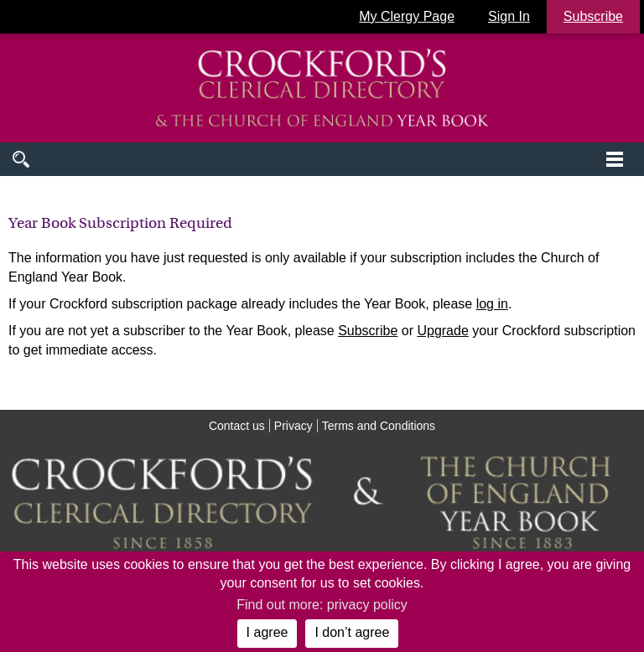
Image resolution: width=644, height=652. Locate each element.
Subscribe (368, 331)
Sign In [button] (509, 16)
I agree (267, 632)
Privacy (293, 426)
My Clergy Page (407, 16)
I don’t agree (352, 632)
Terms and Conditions (379, 426)
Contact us (237, 426)
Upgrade (442, 331)
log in (492, 304)
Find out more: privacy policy (322, 605)
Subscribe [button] (593, 16)
